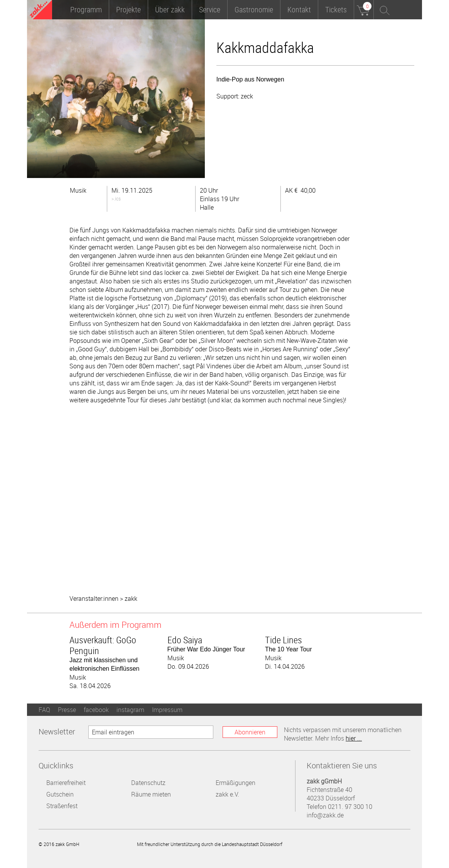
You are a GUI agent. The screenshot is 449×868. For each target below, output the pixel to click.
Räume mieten (151, 794)
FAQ (44, 710)
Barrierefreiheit (66, 783)
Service (210, 9)
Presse (67, 710)
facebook (96, 710)
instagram (130, 710)
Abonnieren (250, 732)
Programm (86, 9)
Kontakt (299, 9)
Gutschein (60, 794)
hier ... (354, 738)
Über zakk (170, 9)
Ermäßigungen (235, 783)
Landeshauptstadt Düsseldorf (319, 844)
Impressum (167, 710)
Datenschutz (148, 783)
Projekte (128, 9)
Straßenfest (62, 806)
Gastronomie (254, 9)
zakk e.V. (227, 794)
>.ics (116, 198)
